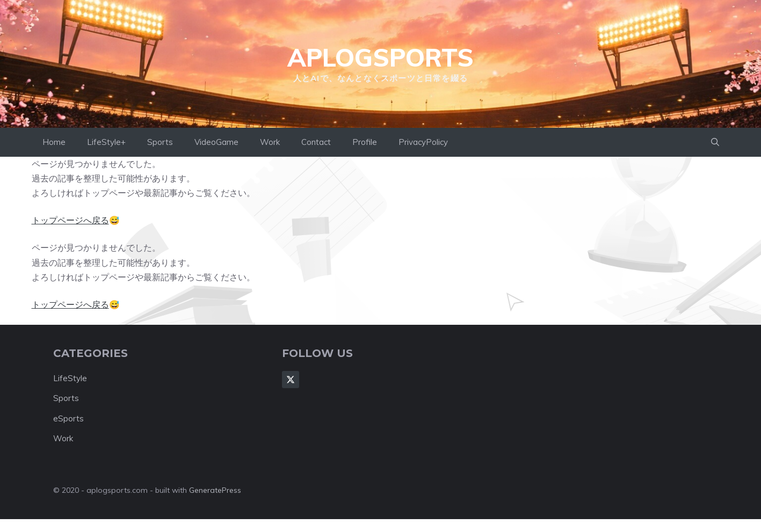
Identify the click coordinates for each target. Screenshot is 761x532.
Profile (365, 142)
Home (54, 142)
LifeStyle (70, 378)
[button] (715, 142)
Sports (160, 142)
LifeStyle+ (106, 142)
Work (270, 142)
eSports (68, 418)
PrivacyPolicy (423, 142)
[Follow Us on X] (291, 380)
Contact (316, 142)
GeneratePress (215, 490)
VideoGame (216, 142)
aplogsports (380, 57)
